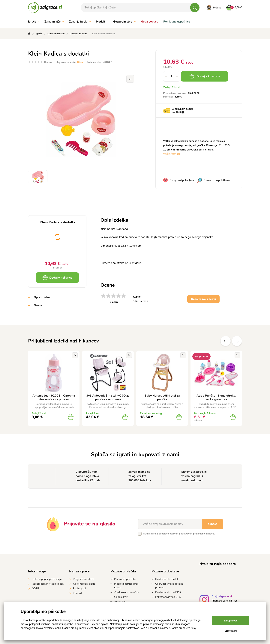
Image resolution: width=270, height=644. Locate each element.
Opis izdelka (42, 297)
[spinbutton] (172, 76)
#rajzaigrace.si (222, 597)
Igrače (34, 22)
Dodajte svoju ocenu (203, 299)
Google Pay (121, 597)
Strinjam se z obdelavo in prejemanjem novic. (179, 534)
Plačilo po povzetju (125, 579)
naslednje (237, 341)
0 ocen (48, 62)
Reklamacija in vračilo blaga (48, 584)
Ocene (38, 305)
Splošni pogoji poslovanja (47, 579)
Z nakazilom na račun (127, 592)
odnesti (213, 524)
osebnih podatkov (180, 534)
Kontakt (78, 593)
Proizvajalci (79, 588)
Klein (80, 62)
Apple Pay (120, 602)
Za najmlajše (54, 22)
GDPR (36, 588)
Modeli (102, 22)
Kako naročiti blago (84, 584)
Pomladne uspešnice (177, 22)
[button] (177, 76)
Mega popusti (150, 22)
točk (178, 112)
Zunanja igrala (80, 22)
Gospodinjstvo (124, 22)
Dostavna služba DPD (168, 592)
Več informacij (172, 154)
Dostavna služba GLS (168, 579)
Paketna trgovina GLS (168, 597)
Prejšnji (226, 341)
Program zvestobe (84, 579)
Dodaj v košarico (204, 76)
